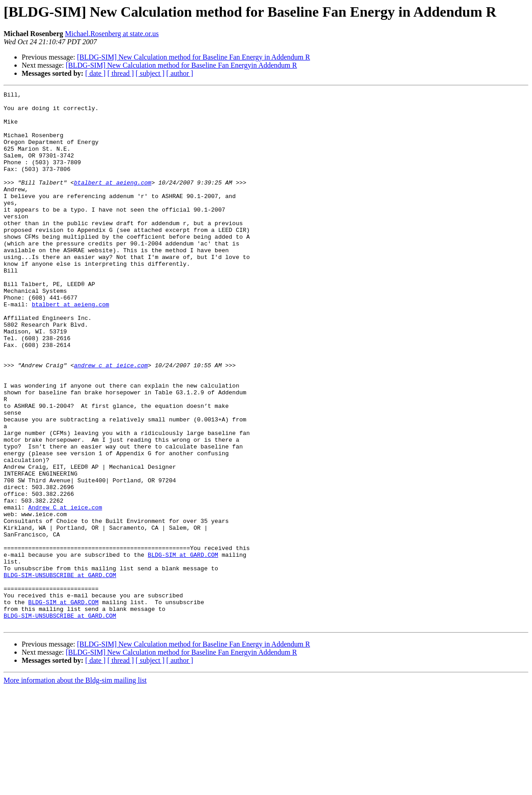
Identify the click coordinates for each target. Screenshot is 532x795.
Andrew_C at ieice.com (65, 591)
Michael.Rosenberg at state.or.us (112, 34)
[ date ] (95, 73)
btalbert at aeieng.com (113, 201)
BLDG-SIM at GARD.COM (183, 648)
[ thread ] (121, 73)
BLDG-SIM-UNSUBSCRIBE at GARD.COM (60, 672)
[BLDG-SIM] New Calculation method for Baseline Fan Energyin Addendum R (181, 65)
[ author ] (180, 73)
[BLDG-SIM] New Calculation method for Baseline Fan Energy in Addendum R (194, 57)
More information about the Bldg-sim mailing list (75, 787)
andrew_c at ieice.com (111, 421)
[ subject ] (150, 73)
